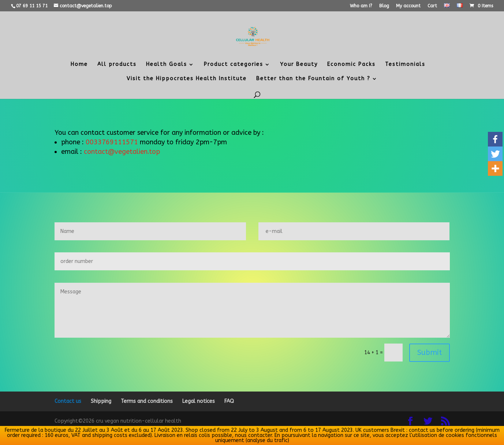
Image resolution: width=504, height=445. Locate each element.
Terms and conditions (147, 401)
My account (408, 6)
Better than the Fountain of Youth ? (313, 79)
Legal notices (199, 401)
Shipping (101, 401)
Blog (384, 6)
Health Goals (167, 65)
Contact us (68, 401)
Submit (430, 353)
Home (79, 65)
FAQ (229, 401)
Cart (432, 6)
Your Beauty (299, 65)
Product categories (234, 65)
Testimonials (405, 65)
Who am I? (361, 6)
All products (117, 65)
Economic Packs (351, 65)
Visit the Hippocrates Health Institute (187, 79)
